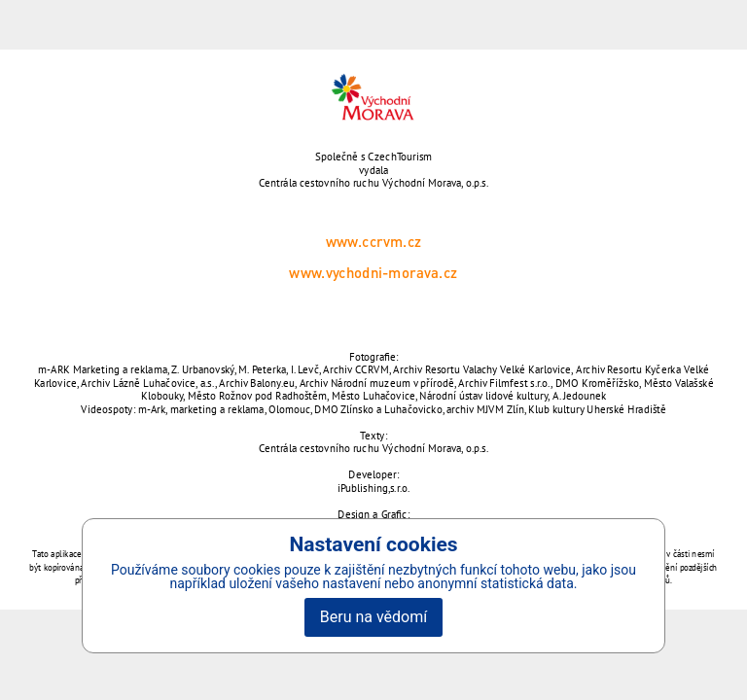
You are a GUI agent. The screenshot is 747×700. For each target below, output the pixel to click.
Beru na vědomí (373, 617)
